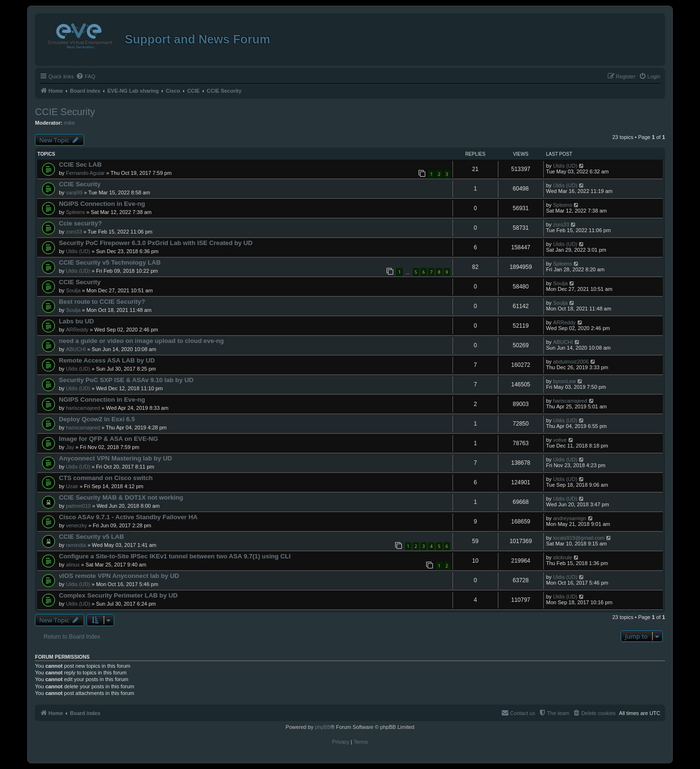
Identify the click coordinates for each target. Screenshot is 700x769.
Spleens (75, 212)
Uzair (72, 486)
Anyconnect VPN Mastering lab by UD (115, 458)
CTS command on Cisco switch (106, 478)
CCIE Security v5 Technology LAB (110, 262)
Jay (70, 447)
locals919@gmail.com (579, 538)
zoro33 (74, 232)
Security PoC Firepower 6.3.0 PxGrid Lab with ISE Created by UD (156, 243)
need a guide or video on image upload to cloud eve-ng (141, 341)
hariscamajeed (83, 408)
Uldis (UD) (565, 166)
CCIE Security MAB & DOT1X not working (121, 497)
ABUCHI (76, 349)
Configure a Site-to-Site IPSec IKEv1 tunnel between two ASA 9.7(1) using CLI (175, 556)
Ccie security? (80, 223)
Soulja (73, 290)
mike (70, 123)
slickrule (562, 557)
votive (560, 440)
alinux (73, 565)
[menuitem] (86, 76)
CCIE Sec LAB (80, 165)
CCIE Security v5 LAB (91, 537)
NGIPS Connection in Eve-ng (102, 204)
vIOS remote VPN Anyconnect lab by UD (119, 576)
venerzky (76, 525)
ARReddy (77, 330)
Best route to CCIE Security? (102, 302)
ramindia (76, 545)
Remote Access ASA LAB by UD (107, 360)
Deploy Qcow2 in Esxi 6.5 (97, 419)
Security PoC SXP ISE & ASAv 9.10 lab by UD (126, 380)
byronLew (564, 381)
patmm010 (78, 506)
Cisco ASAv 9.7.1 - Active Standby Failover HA (128, 517)
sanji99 (74, 192)
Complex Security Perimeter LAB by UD (118, 595)
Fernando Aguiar (85, 173)
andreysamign (569, 518)
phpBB (323, 727)
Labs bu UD (76, 321)
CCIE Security (65, 112)
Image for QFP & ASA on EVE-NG (108, 439)
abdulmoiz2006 (571, 362)
